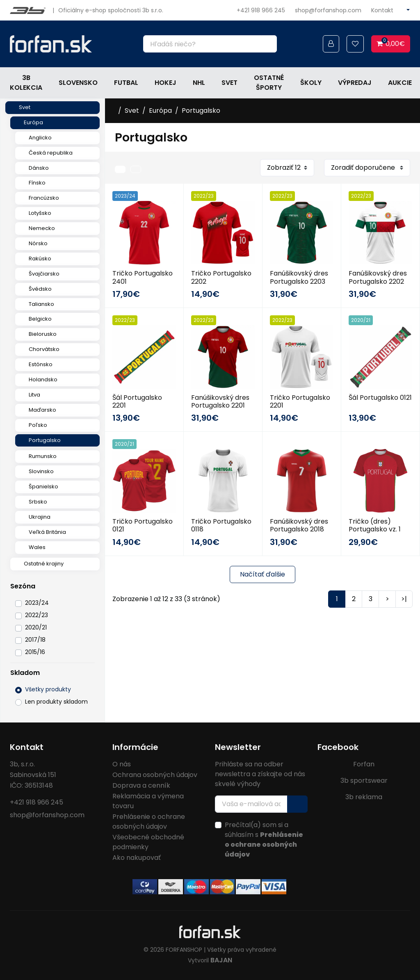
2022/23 (37, 615)
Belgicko (40, 319)
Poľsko (38, 425)
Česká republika (51, 153)
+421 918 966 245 (261, 10)
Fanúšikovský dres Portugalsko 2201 (220, 401)
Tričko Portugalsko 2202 (221, 277)
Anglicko (40, 138)
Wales (37, 547)
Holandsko (43, 379)
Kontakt (382, 10)
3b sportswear (364, 781)
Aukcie (400, 83)
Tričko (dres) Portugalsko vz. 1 (375, 525)
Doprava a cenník (141, 785)
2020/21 (36, 627)
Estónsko (41, 364)
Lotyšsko (40, 213)
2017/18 (35, 640)
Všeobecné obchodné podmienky (148, 842)
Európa (33, 122)
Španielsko (43, 487)
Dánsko (39, 168)
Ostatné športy (269, 83)
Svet (229, 83)
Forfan (364, 764)
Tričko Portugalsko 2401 (143, 277)
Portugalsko (45, 440)
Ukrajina (40, 517)
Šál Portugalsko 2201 (137, 401)
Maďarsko (42, 410)
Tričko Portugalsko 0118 (221, 525)
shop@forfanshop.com (328, 10)
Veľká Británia (47, 532)
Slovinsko (41, 471)
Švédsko (40, 289)
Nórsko (38, 243)
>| (404, 599)
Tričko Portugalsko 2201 (300, 401)
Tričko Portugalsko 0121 (143, 525)
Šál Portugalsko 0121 (380, 398)
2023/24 (37, 603)
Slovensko (78, 83)
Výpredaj (355, 83)
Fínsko (37, 183)
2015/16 (35, 652)
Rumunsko (43, 456)
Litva (34, 395)
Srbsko (38, 502)
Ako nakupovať (137, 858)
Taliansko (41, 304)
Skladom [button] (25, 673)
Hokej (165, 83)
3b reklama (364, 797)
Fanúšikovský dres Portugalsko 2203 (299, 277)
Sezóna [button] (23, 586)
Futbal (126, 83)
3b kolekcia (26, 83)
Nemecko (42, 228)
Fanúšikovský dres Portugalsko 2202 (378, 277)
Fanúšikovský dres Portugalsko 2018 (299, 525)
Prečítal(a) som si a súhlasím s (264, 840)
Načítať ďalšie (262, 574)
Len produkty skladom (56, 702)
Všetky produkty (48, 689)
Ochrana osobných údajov (155, 775)
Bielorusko (43, 334)
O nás (122, 764)
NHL (199, 83)
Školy (311, 83)
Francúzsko (44, 198)
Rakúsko (40, 259)
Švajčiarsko (44, 274)
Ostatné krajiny (44, 564)
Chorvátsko (44, 349)
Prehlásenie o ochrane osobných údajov (149, 822)
